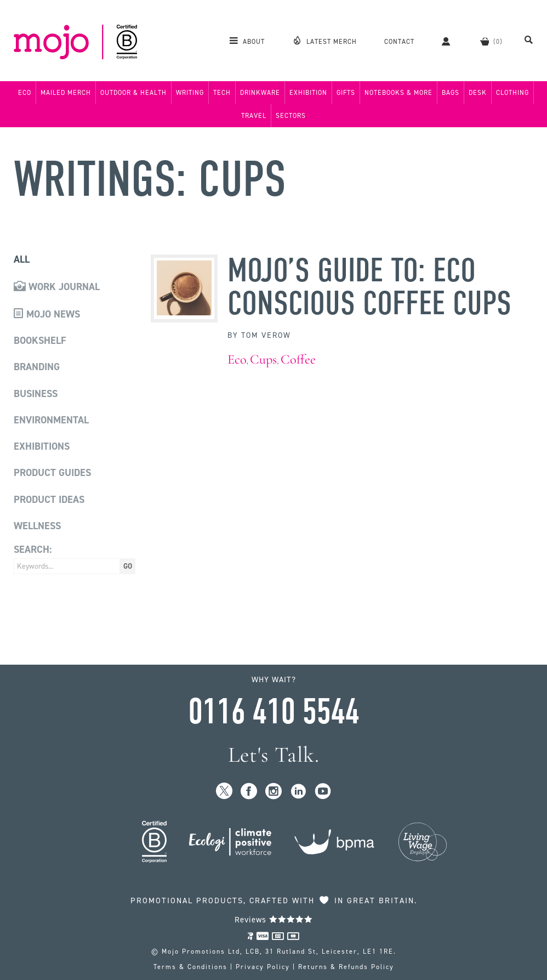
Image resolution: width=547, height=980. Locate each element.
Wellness (37, 526)
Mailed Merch (66, 93)
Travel (254, 116)
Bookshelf (40, 341)
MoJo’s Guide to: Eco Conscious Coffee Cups (369, 287)
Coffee (298, 359)
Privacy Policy (263, 967)
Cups (263, 359)
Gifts (346, 93)
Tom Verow (266, 335)
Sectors (291, 116)
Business (36, 394)
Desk (478, 93)
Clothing (512, 93)
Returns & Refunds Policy (346, 967)
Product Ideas (49, 500)
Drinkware (260, 93)
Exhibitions (42, 446)
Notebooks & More (398, 93)
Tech (222, 93)
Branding (37, 367)
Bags (451, 93)
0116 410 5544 (273, 712)
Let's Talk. (274, 755)
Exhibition (308, 93)
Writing (190, 93)
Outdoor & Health (133, 93)
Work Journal (57, 287)
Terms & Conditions (190, 967)
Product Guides (52, 473)
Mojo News (47, 314)
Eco (25, 93)
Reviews (274, 920)
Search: (33, 550)
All (22, 259)
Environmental (51, 420)
